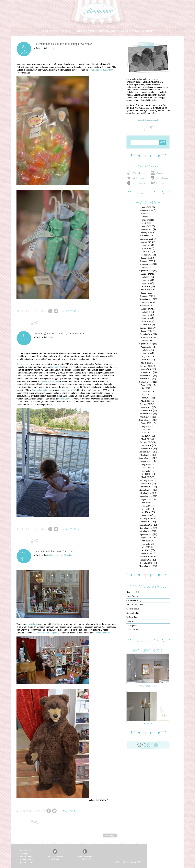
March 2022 (147, 226)
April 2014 (146, 512)
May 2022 (146, 220)
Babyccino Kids (133, 592)
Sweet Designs (132, 596)
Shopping (50, 48)
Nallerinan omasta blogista (45, 633)
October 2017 (146, 379)
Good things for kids (55, 555)
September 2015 (146, 458)
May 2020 (146, 283)
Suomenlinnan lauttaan (42, 390)
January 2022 (146, 233)
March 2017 (146, 401)
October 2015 (146, 455)
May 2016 (146, 433)
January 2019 (146, 331)
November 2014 (146, 490)
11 (18, 529)
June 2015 (146, 468)
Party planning (162, 178)
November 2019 (146, 299)
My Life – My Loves (135, 605)
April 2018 (146, 360)
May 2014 (146, 509)
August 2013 (146, 538)
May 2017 (146, 395)
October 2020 (146, 268)
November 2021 (146, 236)
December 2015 (146, 449)
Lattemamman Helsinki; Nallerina (53, 551)
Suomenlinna (22, 364)
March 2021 (147, 252)
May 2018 (146, 357)
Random (50, 337)
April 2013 (146, 550)
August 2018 (146, 347)
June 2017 (146, 391)
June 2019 (146, 315)
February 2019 (146, 328)
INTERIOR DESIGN (85, 31)
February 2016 (146, 442)
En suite (148, 724)
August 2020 (147, 274)
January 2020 (146, 293)
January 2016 (146, 445)
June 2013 (146, 544)
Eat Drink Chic (133, 613)
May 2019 (146, 318)
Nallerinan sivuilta (103, 633)
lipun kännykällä (69, 390)
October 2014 (146, 493)
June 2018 (146, 353)
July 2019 (146, 312)
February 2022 (147, 229)
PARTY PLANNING (108, 31)
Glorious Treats (133, 609)
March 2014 (146, 515)
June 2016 (146, 430)
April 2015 (146, 474)
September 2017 (146, 382)
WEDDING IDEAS (129, 31)
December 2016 (146, 411)
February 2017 (146, 404)
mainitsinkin (31, 624)
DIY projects (138, 173)
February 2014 (146, 519)
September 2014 (146, 496)
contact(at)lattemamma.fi (148, 120)
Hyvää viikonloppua (148, 686)
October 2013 (146, 531)
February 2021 (147, 255)
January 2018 (146, 369)
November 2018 (146, 337)
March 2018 (146, 363)
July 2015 (146, 465)
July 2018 (146, 350)
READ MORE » (71, 311)
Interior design (138, 178)
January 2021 (146, 258)
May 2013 (146, 547)
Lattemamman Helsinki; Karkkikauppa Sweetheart (63, 44)
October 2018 (146, 341)
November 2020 (146, 264)
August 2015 (146, 461)
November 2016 (146, 414)
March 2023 (147, 207)
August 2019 (147, 309)
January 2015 (146, 484)
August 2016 (146, 423)
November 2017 (146, 376)
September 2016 (146, 420)
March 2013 (146, 554)
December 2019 (146, 296)
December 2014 (146, 487)
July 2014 (146, 503)
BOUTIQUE (148, 31)
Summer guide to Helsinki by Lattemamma (59, 333)
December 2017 (146, 372)
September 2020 (146, 271)
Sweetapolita (132, 626)
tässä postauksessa (51, 381)
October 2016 (146, 417)
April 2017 (146, 398)
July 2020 (146, 277)
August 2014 (146, 499)
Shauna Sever (132, 630)
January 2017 (146, 407)
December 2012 (146, 563)
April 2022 (146, 223)
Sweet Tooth (131, 621)
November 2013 (146, 528)
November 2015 (146, 452)
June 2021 (146, 245)
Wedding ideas (27, 862)
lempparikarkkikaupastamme (102, 70)
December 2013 (146, 525)
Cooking (160, 173)
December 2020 (146, 261)
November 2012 (146, 566)
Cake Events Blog (134, 600)
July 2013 (146, 541)
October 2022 (146, 217)
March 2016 (146, 439)
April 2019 (146, 322)
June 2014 (146, 506)
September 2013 (146, 534)
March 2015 (146, 477)
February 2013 (146, 557)
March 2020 (146, 290)
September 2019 (146, 306)
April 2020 (146, 287)
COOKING (66, 31)
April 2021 (146, 248)
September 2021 (146, 239)
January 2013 (146, 560)
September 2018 (146, 344)
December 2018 (146, 334)
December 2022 (146, 210)
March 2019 (147, 325)
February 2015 (146, 480)
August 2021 (147, 242)
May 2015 (146, 471)
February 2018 (146, 366)
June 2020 (146, 280)
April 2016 (146, 436)
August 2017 (146, 385)
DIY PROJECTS (49, 31)
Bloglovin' (146, 746)
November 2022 (146, 214)
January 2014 (146, 522)
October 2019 (146, 303)
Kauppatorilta (56, 367)
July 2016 (146, 426)
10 (18, 311)
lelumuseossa (66, 399)
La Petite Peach (133, 617)
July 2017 (146, 388)
